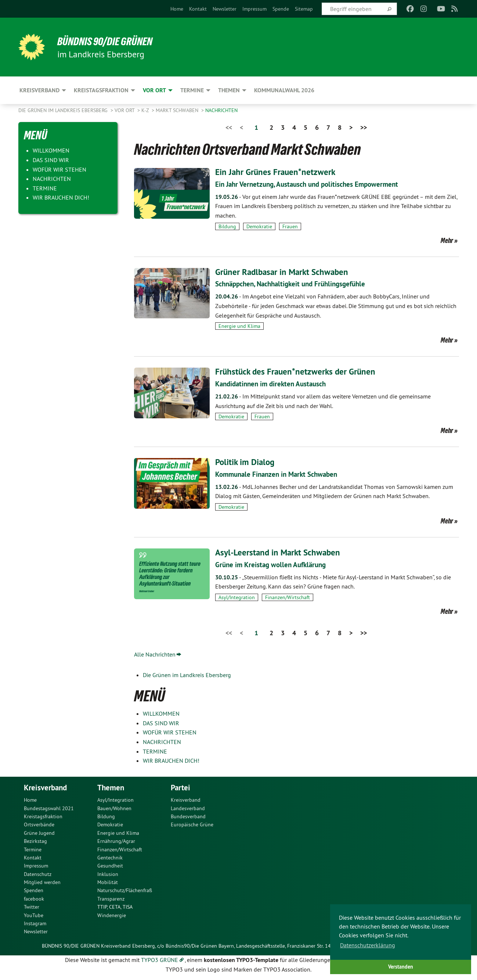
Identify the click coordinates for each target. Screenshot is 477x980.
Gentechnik (110, 858)
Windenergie (112, 915)
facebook (34, 899)
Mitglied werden (42, 882)
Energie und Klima (239, 326)
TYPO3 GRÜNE (160, 960)
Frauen (290, 226)
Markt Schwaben (178, 110)
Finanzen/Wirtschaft (288, 597)
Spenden (34, 890)
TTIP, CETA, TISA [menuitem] (115, 907)
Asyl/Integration (237, 597)
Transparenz (111, 899)
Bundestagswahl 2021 (49, 808)
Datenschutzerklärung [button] (368, 945)
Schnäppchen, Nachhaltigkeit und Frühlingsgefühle (295, 284)
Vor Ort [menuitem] (154, 90)
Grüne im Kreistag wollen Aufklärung (273, 565)
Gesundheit (110, 866)
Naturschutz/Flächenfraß (125, 890)
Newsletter (225, 9)
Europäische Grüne (192, 825)
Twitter (32, 907)
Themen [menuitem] (229, 90)
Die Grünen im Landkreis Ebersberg (64, 110)
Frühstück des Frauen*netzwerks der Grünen (297, 371)
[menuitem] (177, 9)
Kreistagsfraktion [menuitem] (101, 90)
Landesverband (188, 808)
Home (177, 9)
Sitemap (304, 9)
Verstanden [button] (401, 967)
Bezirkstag (35, 841)
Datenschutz (38, 874)
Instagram (35, 923)
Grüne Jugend (39, 833)
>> (364, 127)
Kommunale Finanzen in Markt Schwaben (280, 474)
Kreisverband (186, 800)
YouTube (34, 915)
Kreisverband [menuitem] (39, 90)
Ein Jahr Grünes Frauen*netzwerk (277, 172)
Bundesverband (188, 816)
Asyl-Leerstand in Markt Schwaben (279, 552)
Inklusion (108, 874)
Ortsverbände (39, 825)
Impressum (254, 9)
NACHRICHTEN (221, 110)
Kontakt (198, 9)
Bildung (227, 226)
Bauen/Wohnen (114, 808)
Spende (281, 9)
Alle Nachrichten (155, 654)
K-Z (146, 110)
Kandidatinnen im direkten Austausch (274, 384)
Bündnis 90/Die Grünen (109, 41)
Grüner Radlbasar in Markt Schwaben (284, 272)
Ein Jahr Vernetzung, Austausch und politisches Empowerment (312, 184)
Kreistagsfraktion (43, 816)
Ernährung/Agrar (116, 841)
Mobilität (108, 882)
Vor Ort (125, 110)
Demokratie (259, 226)
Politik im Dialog (246, 462)
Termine (33, 850)
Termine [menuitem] (192, 90)
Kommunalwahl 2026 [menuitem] (284, 90)
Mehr (447, 240)
